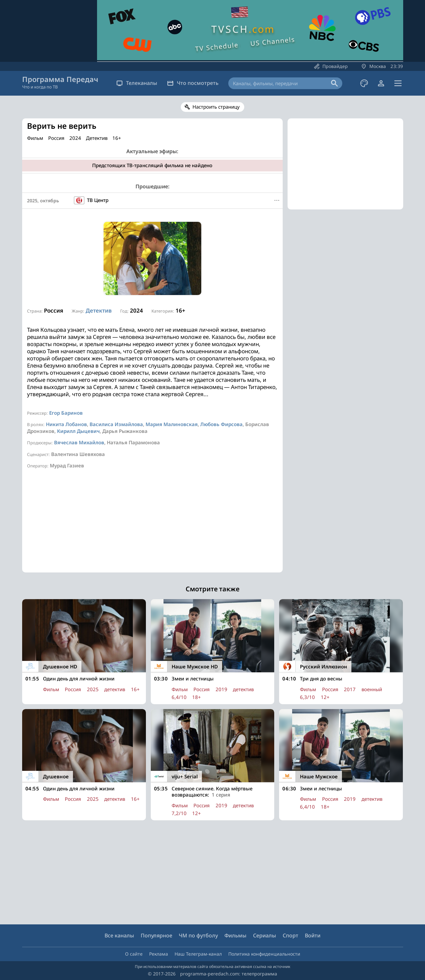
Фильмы (235, 935)
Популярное (156, 935)
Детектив (99, 310)
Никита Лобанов (66, 424)
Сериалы (265, 935)
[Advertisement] (152, 527)
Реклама (159, 954)
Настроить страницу (216, 107)
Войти (313, 935)
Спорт (290, 935)
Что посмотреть (193, 83)
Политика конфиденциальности (264, 954)
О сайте (134, 954)
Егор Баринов (66, 413)
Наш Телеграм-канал (198, 954)
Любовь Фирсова (221, 424)
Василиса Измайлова (116, 424)
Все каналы (119, 935)
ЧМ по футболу (198, 935)
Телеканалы (137, 83)
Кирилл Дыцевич (78, 431)
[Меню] (277, 200)
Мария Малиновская (172, 424)
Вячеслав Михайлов (79, 442)
